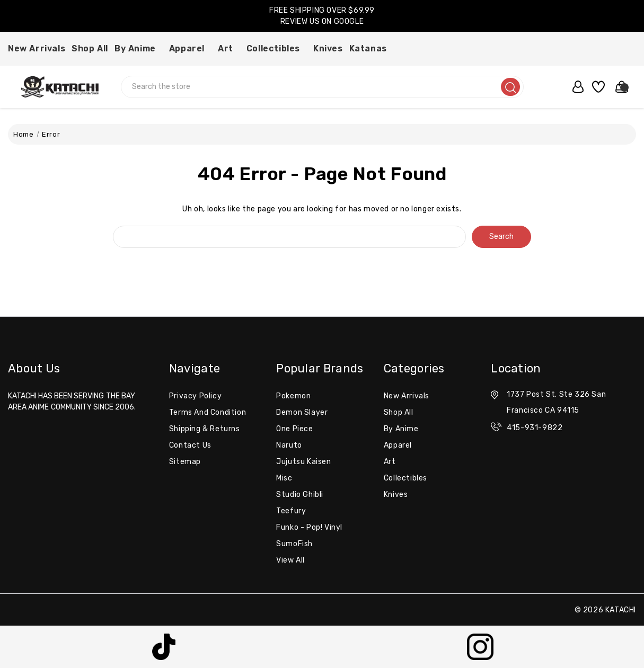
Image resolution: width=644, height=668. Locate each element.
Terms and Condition (208, 412)
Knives (328, 48)
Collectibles (277, 48)
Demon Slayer (302, 412)
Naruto (289, 445)
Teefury (291, 511)
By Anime (139, 48)
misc (284, 478)
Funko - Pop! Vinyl (309, 527)
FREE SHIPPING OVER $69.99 (322, 10)
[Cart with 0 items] (619, 87)
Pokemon (293, 396)
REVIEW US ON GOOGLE (322, 21)
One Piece (294, 429)
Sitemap (185, 462)
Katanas (372, 48)
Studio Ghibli (300, 495)
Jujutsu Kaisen (303, 462)
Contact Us (190, 445)
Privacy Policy (195, 396)
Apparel (190, 48)
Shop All (90, 48)
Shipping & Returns (205, 429)
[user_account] (575, 87)
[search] (510, 87)
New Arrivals (37, 48)
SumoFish (294, 544)
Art (229, 48)
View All (290, 560)
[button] (164, 647)
